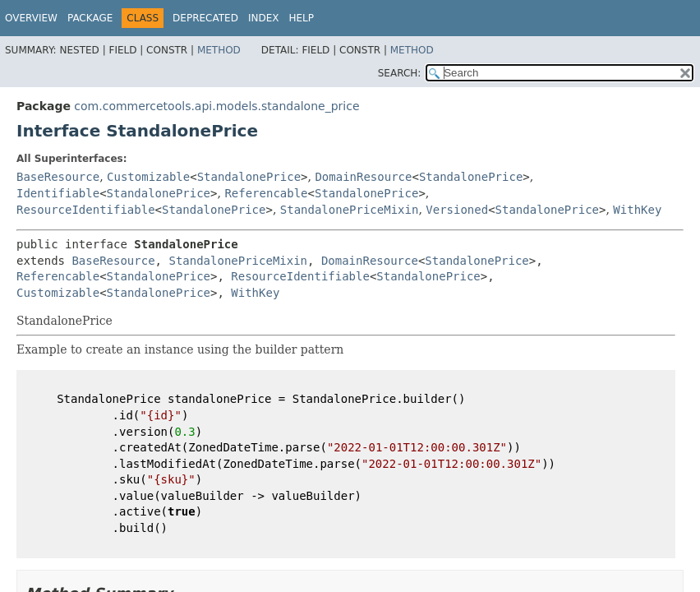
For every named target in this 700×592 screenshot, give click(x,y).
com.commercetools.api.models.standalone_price (216, 106)
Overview (31, 18)
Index (264, 18)
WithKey (637, 210)
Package (90, 18)
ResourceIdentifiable (86, 210)
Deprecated (205, 18)
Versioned (457, 210)
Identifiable (58, 193)
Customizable (148, 177)
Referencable (266, 193)
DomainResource (363, 177)
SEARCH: (400, 73)
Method (219, 50)
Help (301, 18)
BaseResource (58, 177)
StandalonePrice (249, 177)
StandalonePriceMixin (350, 210)
